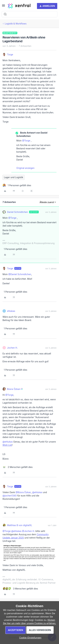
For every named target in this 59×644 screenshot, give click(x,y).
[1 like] (17, 185)
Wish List (7, 445)
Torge (10, 54)
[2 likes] (18, 467)
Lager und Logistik (14, 177)
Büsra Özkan (14, 389)
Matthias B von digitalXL (20, 525)
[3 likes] (20, 589)
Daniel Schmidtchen (17, 212)
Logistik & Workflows (16, 24)
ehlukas (11, 311)
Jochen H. (12, 348)
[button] (3, 7)
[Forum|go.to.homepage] (19, 6)
